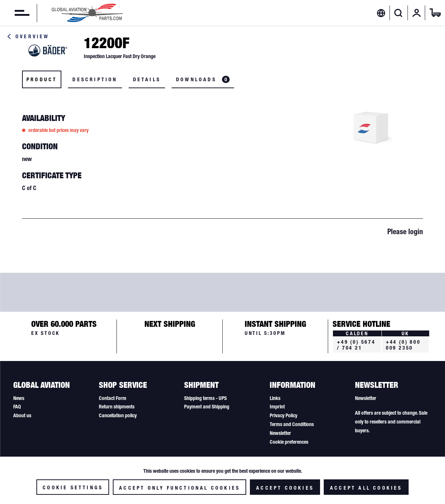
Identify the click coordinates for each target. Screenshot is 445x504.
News (19, 398)
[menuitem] (15, 13)
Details (147, 79)
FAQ (17, 407)
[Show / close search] (399, 13)
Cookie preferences (289, 442)
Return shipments (117, 407)
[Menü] (15, 13)
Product (42, 79)
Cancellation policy (118, 415)
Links (275, 398)
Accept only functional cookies (180, 488)
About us (22, 415)
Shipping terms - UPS (205, 398)
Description (95, 79)
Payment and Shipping (207, 407)
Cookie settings (73, 487)
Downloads (203, 79)
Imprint (277, 407)
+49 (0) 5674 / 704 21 (356, 345)
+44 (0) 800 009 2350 (403, 345)
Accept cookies (285, 488)
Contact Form (113, 398)
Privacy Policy (283, 415)
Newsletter (280, 433)
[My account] (417, 13)
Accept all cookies (366, 488)
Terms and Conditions (292, 424)
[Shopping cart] (435, 13)
